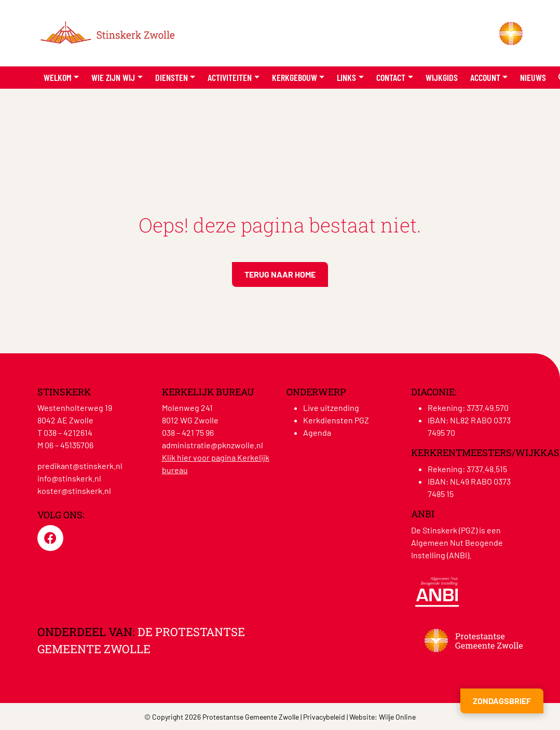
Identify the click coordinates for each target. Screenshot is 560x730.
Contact (391, 77)
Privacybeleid (324, 717)
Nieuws (533, 77)
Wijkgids (442, 77)
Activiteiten (230, 77)
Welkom (58, 77)
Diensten (172, 77)
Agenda (317, 432)
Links (346, 77)
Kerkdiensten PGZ (336, 420)
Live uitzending (331, 408)
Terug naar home (280, 274)
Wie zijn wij (113, 77)
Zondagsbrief (502, 701)
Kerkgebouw (295, 77)
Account (485, 77)
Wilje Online (397, 717)
